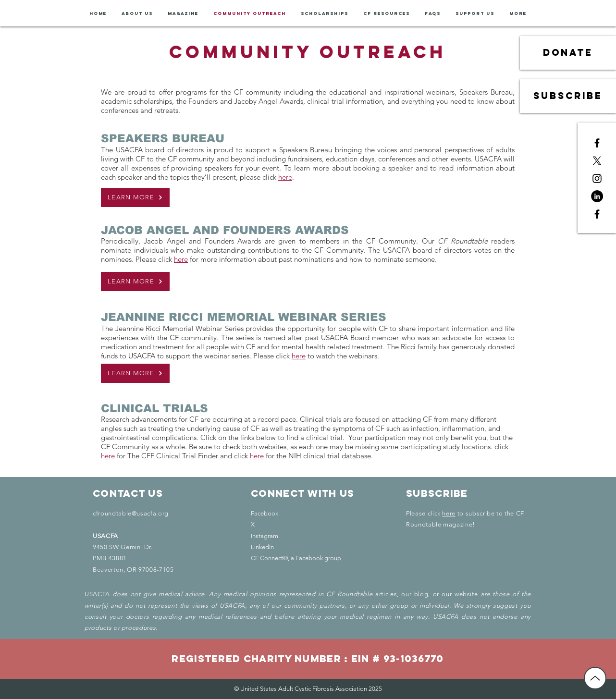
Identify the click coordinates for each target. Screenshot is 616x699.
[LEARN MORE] (135, 197)
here (285, 177)
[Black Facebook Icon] (597, 143)
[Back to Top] (595, 678)
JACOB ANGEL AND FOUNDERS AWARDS (225, 230)
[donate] (568, 53)
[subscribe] (568, 96)
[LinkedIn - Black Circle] (597, 196)
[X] (597, 161)
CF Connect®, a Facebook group (296, 558)
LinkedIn (262, 547)
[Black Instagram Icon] (597, 178)
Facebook (265, 513)
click (501, 447)
